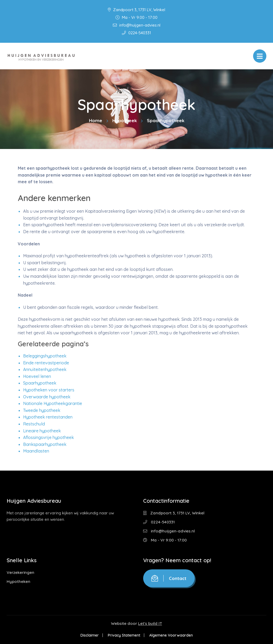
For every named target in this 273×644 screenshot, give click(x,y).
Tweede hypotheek (42, 410)
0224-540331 (136, 33)
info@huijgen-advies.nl (137, 25)
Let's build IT (150, 623)
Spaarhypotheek (40, 383)
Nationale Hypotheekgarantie (53, 403)
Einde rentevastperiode (46, 363)
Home (96, 120)
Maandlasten (36, 451)
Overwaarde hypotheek (47, 397)
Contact (169, 578)
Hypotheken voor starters (49, 390)
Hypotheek (125, 120)
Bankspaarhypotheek (45, 444)
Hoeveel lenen (37, 376)
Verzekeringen (20, 572)
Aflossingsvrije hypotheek (48, 437)
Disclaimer (90, 635)
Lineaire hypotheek (42, 431)
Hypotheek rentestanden (48, 417)
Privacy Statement (124, 635)
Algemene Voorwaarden (171, 635)
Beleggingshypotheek (45, 356)
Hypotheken (18, 581)
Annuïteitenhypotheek (45, 369)
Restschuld (34, 424)
